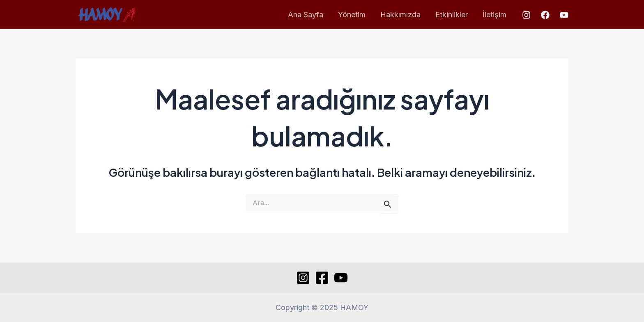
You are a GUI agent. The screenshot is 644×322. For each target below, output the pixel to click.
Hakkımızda (400, 15)
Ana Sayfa (306, 15)
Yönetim (352, 15)
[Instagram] (526, 15)
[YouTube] (564, 15)
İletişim (494, 15)
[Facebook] (545, 15)
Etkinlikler (452, 15)
